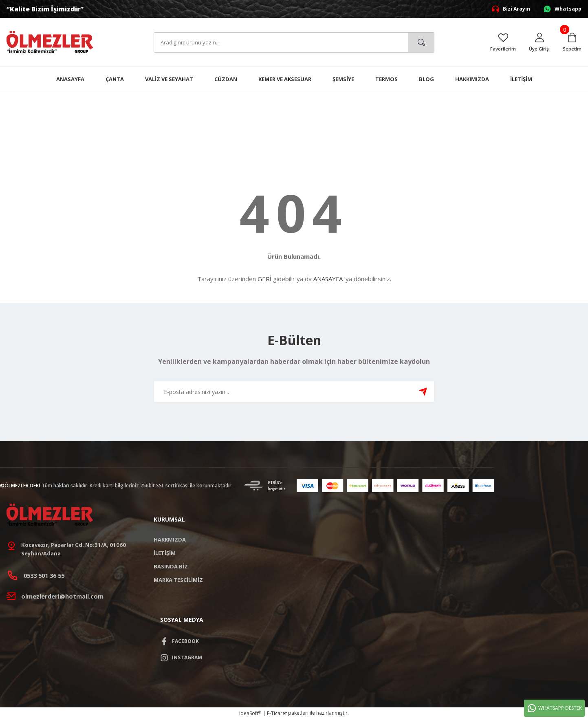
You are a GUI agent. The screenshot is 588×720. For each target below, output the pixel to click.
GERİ (264, 279)
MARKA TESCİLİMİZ (178, 580)
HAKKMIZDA (170, 539)
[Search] (294, 42)
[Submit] (423, 392)
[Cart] (572, 42)
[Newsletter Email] (294, 392)
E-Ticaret (277, 714)
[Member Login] (538, 42)
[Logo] (50, 42)
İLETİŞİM (165, 553)
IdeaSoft (250, 714)
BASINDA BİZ (171, 566)
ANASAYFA (328, 279)
